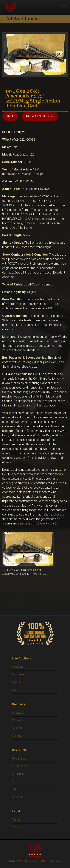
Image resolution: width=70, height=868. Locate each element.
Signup (16, 682)
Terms (16, 820)
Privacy (17, 827)
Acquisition (19, 774)
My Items (18, 674)
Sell (14, 781)
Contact (17, 736)
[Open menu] (63, 7)
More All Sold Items (40, 116)
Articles (17, 728)
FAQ (15, 789)
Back (10, 116)
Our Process (20, 766)
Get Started (20, 758)
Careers (17, 720)
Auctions (18, 667)
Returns (17, 797)
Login (15, 690)
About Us (18, 713)
